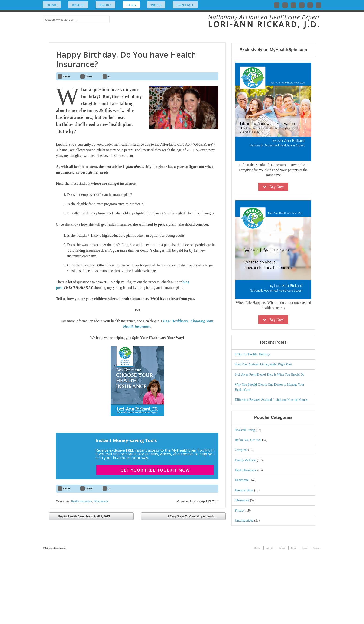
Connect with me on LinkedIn (293, 5)
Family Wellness (245, 532)
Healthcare (242, 552)
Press (156, 5)
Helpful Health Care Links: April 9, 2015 (81, 588)
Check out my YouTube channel (310, 5)
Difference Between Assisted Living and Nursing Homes (271, 471)
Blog (131, 5)
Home (52, 5)
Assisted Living (245, 501)
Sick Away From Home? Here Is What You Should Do (270, 446)
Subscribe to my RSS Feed (318, 5)
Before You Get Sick (248, 511)
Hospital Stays (244, 562)
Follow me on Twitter (277, 5)
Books (106, 5)
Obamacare (101, 572)
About (78, 5)
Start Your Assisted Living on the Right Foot (263, 436)
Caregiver (241, 522)
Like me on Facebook (285, 5)
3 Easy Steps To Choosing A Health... (195, 588)
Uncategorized (244, 592)
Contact (185, 5)
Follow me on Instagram (302, 5)
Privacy (240, 582)
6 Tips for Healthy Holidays (253, 426)
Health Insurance (82, 572)
